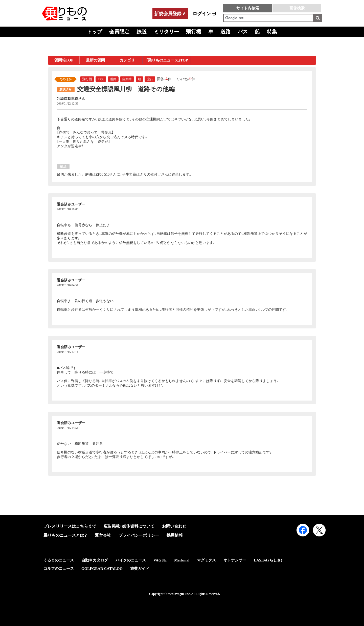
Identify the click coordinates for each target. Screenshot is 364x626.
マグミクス (206, 560)
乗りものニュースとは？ (65, 535)
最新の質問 (95, 60)
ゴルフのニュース (59, 569)
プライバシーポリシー (139, 535)
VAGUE (160, 560)
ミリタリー (166, 32)
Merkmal (182, 560)
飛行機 (194, 32)
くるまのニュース (59, 560)
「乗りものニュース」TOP (167, 60)
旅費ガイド (140, 569)
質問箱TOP (64, 60)
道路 (225, 32)
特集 (272, 32)
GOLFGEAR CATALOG (102, 569)
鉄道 (142, 32)
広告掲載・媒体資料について (129, 526)
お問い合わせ (174, 526)
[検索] (268, 18)
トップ (95, 32)
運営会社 (103, 535)
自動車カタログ (95, 560)
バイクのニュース (131, 560)
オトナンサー (235, 560)
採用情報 (175, 535)
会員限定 (119, 32)
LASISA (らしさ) (268, 560)
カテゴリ (127, 60)
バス (243, 32)
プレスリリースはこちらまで (70, 526)
